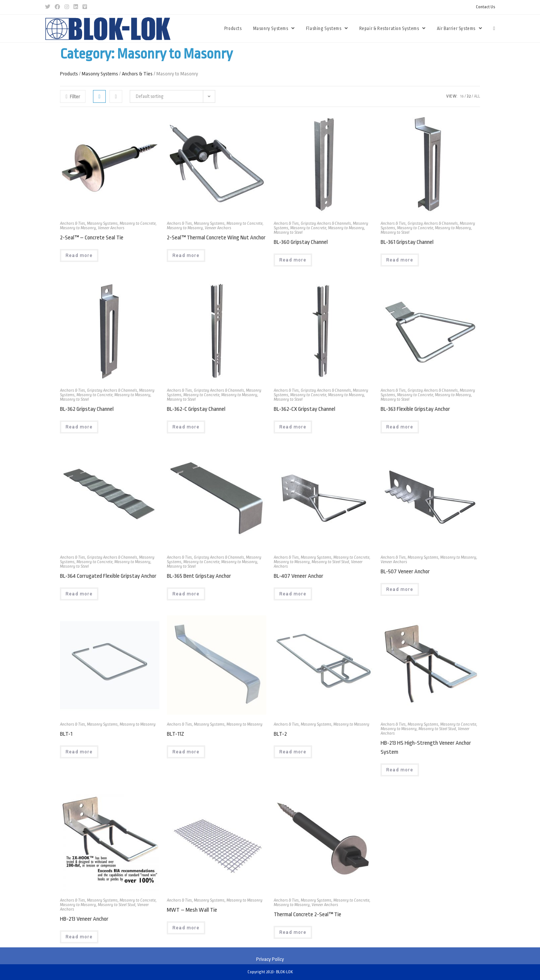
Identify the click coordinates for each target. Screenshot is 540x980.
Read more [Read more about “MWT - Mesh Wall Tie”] (186, 928)
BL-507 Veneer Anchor (405, 572)
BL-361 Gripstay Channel (407, 242)
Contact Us (485, 7)
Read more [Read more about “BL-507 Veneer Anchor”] (400, 589)
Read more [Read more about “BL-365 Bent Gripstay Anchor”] (186, 594)
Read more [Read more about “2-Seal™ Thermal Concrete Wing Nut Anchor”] (186, 256)
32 (469, 96)
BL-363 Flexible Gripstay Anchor (415, 409)
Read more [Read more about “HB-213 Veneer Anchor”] (79, 937)
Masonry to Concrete (138, 223)
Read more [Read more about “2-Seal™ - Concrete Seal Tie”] (79, 256)
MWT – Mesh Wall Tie (192, 910)
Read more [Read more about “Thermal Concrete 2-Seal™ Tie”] (293, 932)
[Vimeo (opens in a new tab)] (85, 7)
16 (462, 96)
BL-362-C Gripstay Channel (196, 409)
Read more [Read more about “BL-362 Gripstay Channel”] (79, 427)
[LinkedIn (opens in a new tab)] (76, 7)
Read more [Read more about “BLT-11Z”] (186, 752)
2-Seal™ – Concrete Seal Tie (92, 238)
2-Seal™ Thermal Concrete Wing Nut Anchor (216, 238)
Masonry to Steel (288, 232)
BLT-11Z (175, 734)
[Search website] (494, 29)
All (477, 96)
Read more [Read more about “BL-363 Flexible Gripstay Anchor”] (400, 427)
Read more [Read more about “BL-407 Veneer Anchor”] (293, 594)
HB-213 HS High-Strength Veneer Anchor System (426, 748)
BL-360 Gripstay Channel (301, 242)
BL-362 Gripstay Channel (87, 409)
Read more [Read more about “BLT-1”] (79, 752)
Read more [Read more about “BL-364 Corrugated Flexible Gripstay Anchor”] (79, 594)
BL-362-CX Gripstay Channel (304, 409)
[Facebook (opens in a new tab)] (57, 7)
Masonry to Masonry (78, 228)
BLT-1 (66, 734)
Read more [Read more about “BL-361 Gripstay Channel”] (400, 260)
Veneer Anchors (111, 228)
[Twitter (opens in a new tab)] (49, 7)
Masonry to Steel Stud (330, 562)
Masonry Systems (100, 74)
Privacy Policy (270, 959)
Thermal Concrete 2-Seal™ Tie (307, 915)
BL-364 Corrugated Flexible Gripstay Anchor (108, 576)
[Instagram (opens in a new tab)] (67, 7)
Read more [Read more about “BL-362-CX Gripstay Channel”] (293, 427)
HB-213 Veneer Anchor (84, 919)
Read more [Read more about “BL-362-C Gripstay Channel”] (186, 427)
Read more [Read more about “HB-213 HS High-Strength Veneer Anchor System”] (400, 770)
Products (69, 74)
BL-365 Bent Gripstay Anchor (199, 576)
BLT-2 (280, 734)
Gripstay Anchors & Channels (326, 223)
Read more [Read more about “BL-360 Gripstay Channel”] (293, 260)
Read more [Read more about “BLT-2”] (293, 752)
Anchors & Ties (137, 74)
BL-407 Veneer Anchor (298, 576)
